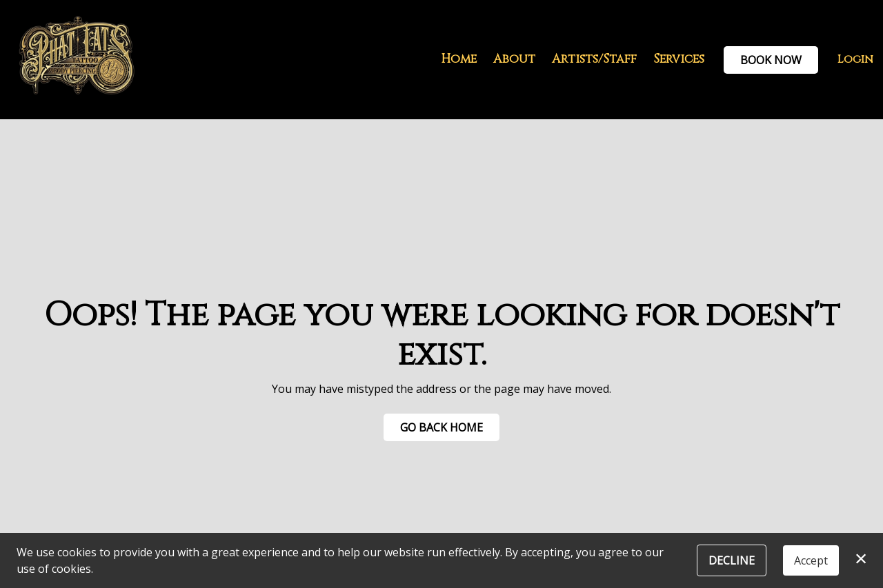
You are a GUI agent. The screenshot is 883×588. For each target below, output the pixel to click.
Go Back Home (441, 427)
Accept (811, 560)
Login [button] (855, 59)
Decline (732, 560)
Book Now (771, 60)
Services (679, 59)
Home (459, 59)
